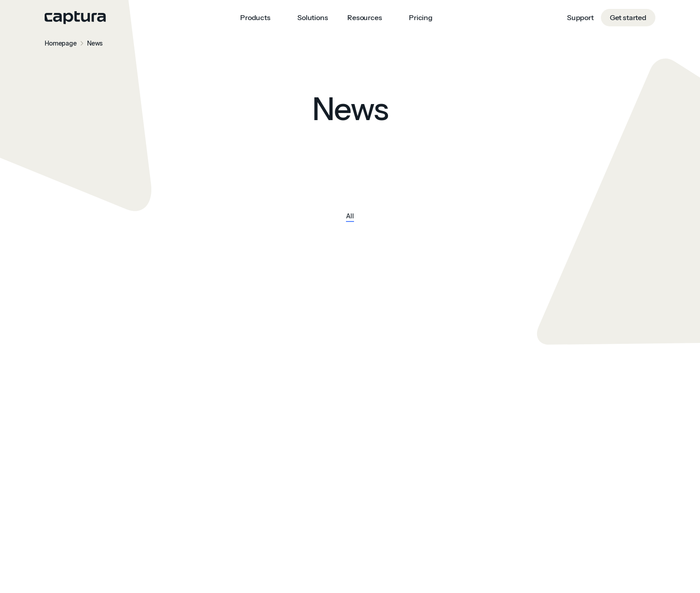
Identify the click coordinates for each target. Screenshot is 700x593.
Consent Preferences (35, 588)
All (350, 217)
